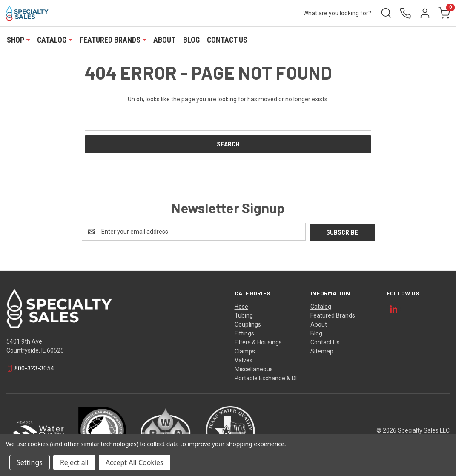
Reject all (74, 462)
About (164, 40)
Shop (18, 40)
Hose (241, 306)
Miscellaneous (254, 368)
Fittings (244, 333)
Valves (244, 359)
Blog (191, 40)
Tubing (244, 315)
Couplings (248, 324)
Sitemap (322, 350)
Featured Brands (113, 40)
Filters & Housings (258, 341)
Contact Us (227, 40)
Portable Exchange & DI (266, 377)
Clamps (245, 350)
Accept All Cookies (135, 462)
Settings (30, 462)
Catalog (54, 40)
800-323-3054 (34, 368)
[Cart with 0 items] (444, 13)
